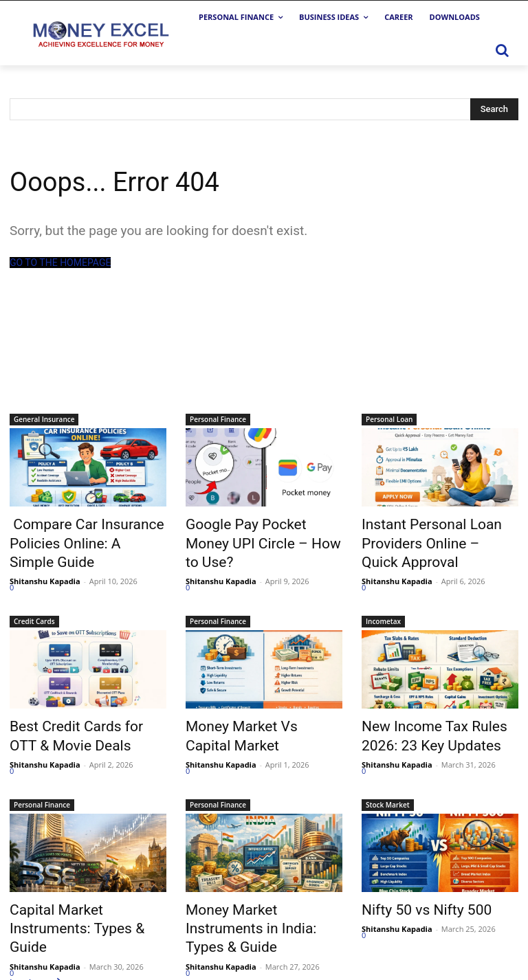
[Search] (494, 109)
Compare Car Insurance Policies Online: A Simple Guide (74, 538)
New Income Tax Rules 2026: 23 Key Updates (437, 722)
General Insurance (44, 419)
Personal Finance (218, 419)
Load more (37, 939)
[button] (502, 50)
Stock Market (388, 787)
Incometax (383, 611)
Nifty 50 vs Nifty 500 (414, 891)
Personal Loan (389, 419)
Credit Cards (34, 611)
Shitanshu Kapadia (45, 571)
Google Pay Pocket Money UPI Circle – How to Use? (264, 531)
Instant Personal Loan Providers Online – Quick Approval (426, 538)
